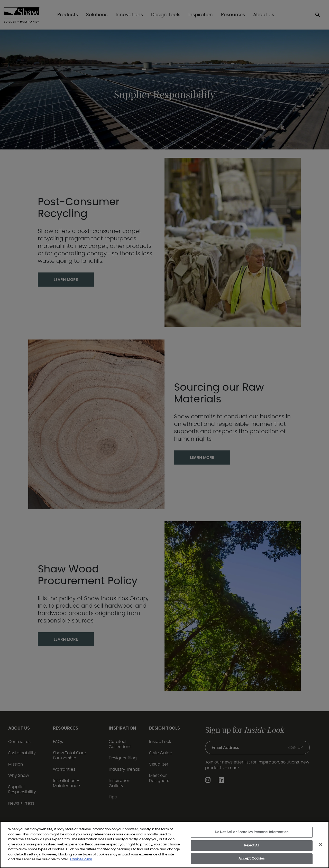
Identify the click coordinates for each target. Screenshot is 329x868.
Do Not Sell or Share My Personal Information (252, 832)
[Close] (321, 845)
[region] (164, 845)
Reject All (252, 846)
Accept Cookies (252, 859)
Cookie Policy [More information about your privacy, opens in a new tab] (81, 859)
